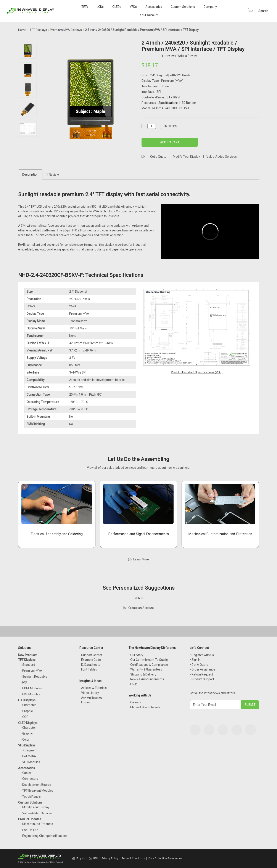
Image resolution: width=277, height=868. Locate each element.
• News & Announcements (146, 679)
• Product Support (202, 679)
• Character (28, 705)
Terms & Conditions (133, 858)
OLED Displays (28, 723)
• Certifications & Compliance (148, 665)
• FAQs (133, 684)
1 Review (53, 175)
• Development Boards (36, 785)
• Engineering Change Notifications (44, 836)
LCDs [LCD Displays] (100, 7)
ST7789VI (173, 97)
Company (210, 7)
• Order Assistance (202, 669)
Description (30, 175)
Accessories (154, 7)
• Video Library (89, 693)
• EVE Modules (30, 694)
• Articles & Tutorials (93, 688)
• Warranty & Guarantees (145, 669)
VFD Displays (27, 745)
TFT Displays (27, 660)
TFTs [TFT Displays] (85, 7)
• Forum (85, 702)
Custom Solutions (183, 7)
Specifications (168, 103)
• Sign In (195, 660)
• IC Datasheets (90, 665)
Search (263, 11)
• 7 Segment (29, 750)
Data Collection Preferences (165, 858)
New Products (28, 655)
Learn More (141, 559)
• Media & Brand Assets (144, 707)
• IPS (24, 682)
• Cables (26, 773)
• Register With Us (202, 655)
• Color (25, 740)
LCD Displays (27, 700)
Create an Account (141, 608)
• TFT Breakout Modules (37, 791)
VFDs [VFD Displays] (133, 7)
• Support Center (91, 655)
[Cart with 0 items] (250, 10)
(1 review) (169, 56)
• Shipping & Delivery (142, 674)
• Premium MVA (31, 671)
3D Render (189, 103)
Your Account (149, 15)
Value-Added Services (222, 157)
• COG (24, 717)
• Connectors (29, 779)
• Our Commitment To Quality (149, 660)
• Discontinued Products (37, 824)
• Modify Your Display (35, 807)
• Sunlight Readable (34, 677)
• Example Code (90, 660)
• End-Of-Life (29, 830)
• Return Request (201, 674)
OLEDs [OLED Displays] (117, 7)
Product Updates (30, 819)
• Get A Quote (199, 665)
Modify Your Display (186, 157)
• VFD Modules (30, 762)
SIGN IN (139, 598)
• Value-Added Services (37, 813)
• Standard (28, 665)
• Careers (135, 702)
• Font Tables (88, 669)
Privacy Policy (110, 858)
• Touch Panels (31, 797)
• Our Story (136, 655)
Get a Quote (158, 157)
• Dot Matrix (28, 756)
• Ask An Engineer (92, 698)
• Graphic (27, 711)
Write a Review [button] (188, 56)
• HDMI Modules (31, 688)
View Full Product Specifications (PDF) (197, 372)
